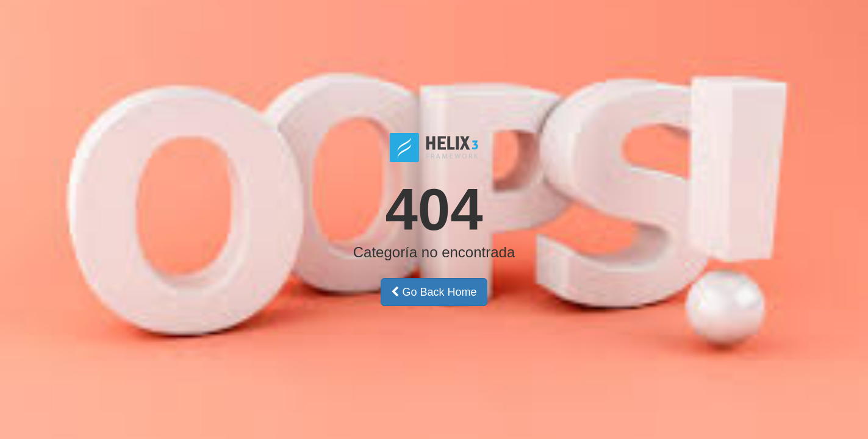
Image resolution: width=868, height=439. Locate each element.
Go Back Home (434, 292)
